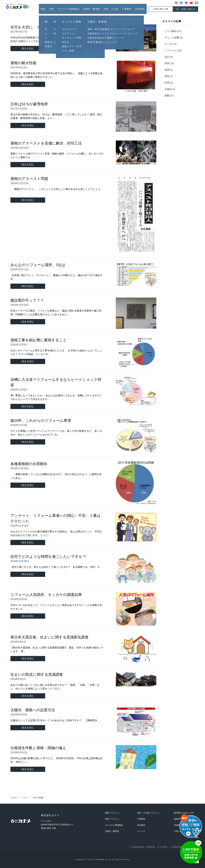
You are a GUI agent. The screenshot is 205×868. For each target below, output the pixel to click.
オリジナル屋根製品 (114, 825)
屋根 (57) (169, 96)
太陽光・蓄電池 (112, 831)
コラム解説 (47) (173, 31)
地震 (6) (169, 70)
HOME (14, 798)
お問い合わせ (188, 9)
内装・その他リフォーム (148, 813)
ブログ (25, 798)
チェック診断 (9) (174, 38)
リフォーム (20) (173, 50)
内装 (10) (169, 63)
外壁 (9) (169, 83)
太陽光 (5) (170, 89)
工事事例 (127, 9)
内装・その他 (111, 9)
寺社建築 (163, 847)
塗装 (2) (169, 76)
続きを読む (28, 48)
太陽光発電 (177, 847)
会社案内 (140, 9)
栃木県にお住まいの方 (184, 813)
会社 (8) (169, 57)
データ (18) (171, 44)
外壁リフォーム (112, 819)
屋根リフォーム (112, 813)
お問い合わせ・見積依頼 (191, 852)
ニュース (141, 831)
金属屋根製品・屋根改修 (143, 847)
